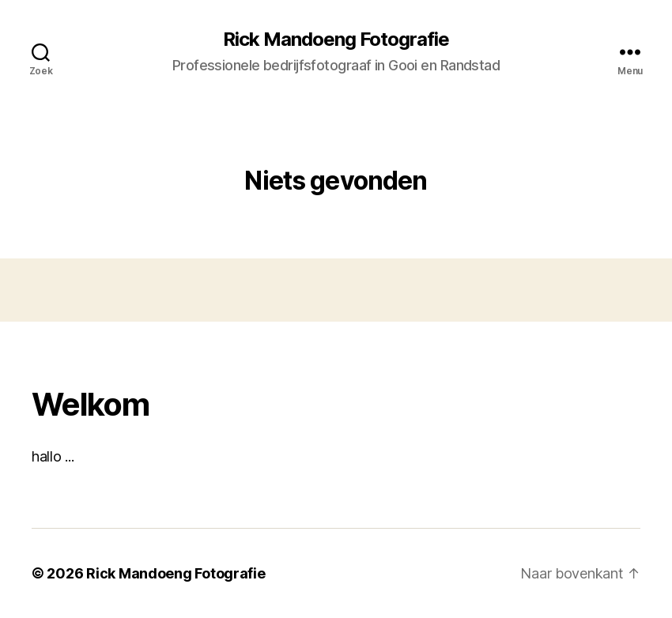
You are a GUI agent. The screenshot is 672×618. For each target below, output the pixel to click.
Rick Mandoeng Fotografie (336, 40)
